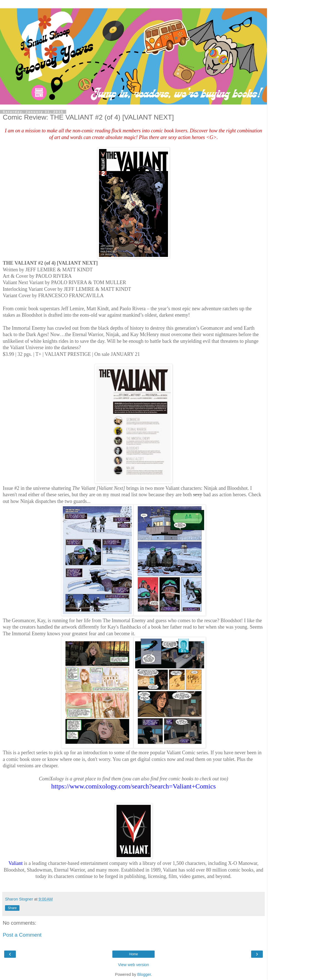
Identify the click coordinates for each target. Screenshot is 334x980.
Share (12, 908)
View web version (133, 965)
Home (133, 954)
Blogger (144, 974)
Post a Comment (22, 935)
